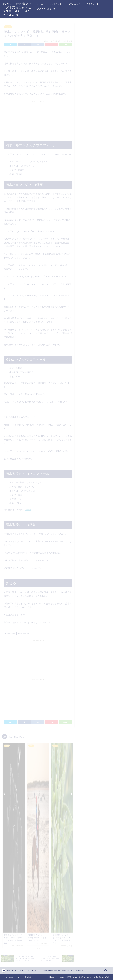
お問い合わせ (74, 4)
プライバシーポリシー (13, 977)
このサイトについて (46, 9)
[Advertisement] (38, 119)
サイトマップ (56, 4)
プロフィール (93, 4)
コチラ (28, 509)
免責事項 (28, 977)
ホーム (40, 4)
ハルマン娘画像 (10, 633)
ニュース (8, 26)
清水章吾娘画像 (24, 633)
